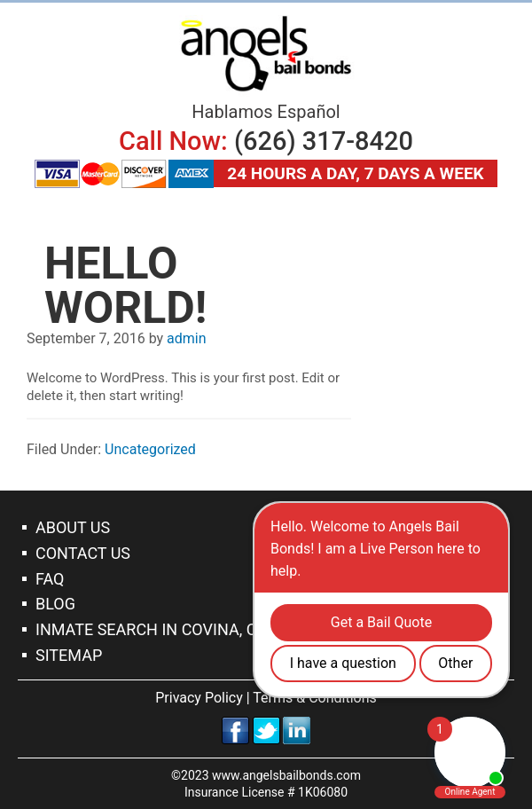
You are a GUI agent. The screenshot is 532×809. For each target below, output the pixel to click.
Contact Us (83, 553)
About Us (73, 527)
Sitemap (69, 655)
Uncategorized (150, 449)
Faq (50, 579)
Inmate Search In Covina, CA (151, 629)
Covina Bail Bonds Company (266, 54)
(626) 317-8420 (324, 141)
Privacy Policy (199, 698)
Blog (55, 604)
